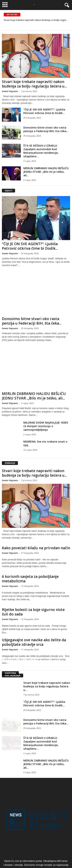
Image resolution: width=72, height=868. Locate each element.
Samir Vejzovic (10, 91)
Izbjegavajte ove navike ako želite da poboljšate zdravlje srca (34, 642)
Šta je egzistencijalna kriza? (23, 661)
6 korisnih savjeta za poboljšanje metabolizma (30, 579)
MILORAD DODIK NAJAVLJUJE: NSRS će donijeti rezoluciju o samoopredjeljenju (46, 426)
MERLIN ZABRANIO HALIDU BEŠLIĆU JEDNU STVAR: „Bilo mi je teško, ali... (46, 172)
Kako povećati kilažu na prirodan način (36, 548)
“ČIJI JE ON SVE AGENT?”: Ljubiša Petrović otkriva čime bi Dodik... (44, 111)
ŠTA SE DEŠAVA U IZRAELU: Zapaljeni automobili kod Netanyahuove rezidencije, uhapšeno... (41, 151)
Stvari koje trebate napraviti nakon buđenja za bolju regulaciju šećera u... (34, 84)
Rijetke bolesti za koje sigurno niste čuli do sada (33, 612)
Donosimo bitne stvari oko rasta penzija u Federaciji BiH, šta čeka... (46, 129)
